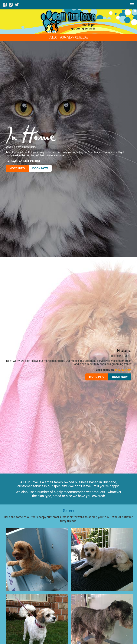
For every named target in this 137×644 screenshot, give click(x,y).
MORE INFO (17, 168)
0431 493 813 (31, 161)
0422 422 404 (123, 370)
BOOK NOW (40, 168)
